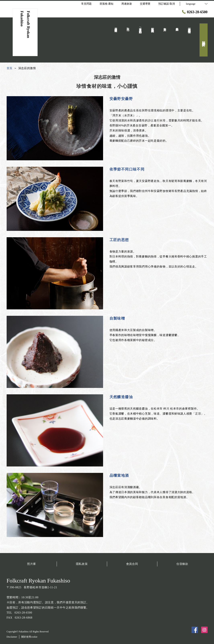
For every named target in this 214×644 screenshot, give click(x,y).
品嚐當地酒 (119, 475)
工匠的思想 (119, 240)
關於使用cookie (29, 637)
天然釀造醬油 (121, 397)
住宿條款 (182, 564)
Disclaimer (12, 637)
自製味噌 (117, 318)
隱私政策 (82, 564)
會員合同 (132, 564)
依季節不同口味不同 (127, 169)
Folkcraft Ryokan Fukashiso (38, 581)
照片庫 (32, 564)
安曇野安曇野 (121, 99)
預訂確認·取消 (166, 4)
